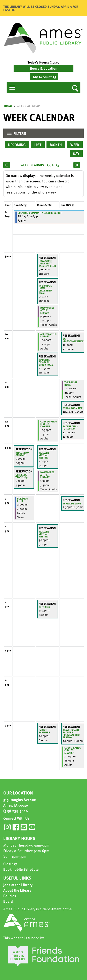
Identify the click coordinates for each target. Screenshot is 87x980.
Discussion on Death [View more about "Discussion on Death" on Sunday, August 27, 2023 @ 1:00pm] (22, 454)
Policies (10, 896)
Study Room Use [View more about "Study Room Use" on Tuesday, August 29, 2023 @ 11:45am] (73, 408)
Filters (16, 134)
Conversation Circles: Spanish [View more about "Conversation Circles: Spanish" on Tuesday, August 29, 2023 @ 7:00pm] (73, 750)
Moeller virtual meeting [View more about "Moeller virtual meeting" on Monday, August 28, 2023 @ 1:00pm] (44, 455)
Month (56, 145)
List (38, 145)
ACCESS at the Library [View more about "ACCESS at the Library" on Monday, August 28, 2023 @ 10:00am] (48, 335)
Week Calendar (28, 106)
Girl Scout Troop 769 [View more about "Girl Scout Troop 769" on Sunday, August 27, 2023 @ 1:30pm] (22, 476)
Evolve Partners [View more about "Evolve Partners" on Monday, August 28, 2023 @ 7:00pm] (44, 731)
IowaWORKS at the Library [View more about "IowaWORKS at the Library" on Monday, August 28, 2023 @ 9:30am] (47, 310)
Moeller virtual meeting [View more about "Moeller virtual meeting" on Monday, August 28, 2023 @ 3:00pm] (44, 534)
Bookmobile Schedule (21, 869)
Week (75, 145)
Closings (10, 864)
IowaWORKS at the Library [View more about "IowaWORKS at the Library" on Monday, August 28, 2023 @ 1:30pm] (47, 475)
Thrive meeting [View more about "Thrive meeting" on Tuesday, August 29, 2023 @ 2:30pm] (72, 503)
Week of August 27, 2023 (40, 165)
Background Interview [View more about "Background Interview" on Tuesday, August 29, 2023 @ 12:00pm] (70, 428)
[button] (43, 62)
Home (8, 106)
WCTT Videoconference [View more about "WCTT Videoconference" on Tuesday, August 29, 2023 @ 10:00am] (73, 340)
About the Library (17, 890)
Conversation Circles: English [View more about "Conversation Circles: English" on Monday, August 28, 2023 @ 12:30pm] (49, 424)
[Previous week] (7, 165)
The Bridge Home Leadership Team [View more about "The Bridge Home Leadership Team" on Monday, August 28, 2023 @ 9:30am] (45, 289)
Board (8, 901)
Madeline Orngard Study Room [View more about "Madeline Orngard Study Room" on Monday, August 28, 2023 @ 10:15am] (46, 362)
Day (76, 153)
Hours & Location (44, 68)
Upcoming (17, 145)
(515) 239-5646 (16, 811)
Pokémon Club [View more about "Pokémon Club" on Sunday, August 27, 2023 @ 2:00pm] (23, 500)
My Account (42, 77)
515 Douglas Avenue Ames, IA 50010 (20, 802)
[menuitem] (44, 77)
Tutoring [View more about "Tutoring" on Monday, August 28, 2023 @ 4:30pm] (44, 607)
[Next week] (77, 165)
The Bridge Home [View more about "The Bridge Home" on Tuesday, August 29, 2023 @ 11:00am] (71, 384)
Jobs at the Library (18, 885)
